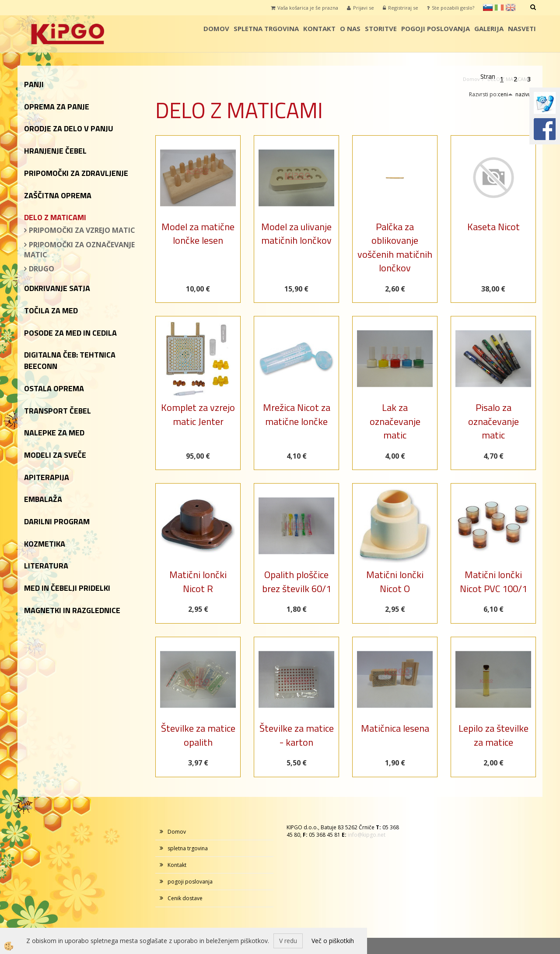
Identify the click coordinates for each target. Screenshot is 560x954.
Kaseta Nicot (493, 227)
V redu (288, 941)
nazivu (526, 94)
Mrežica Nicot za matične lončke (297, 414)
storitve (381, 28)
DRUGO (42, 269)
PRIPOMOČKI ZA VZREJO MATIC (82, 230)
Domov (216, 28)
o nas (350, 28)
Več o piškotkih (333, 941)
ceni (505, 94)
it (499, 7)
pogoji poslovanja (436, 28)
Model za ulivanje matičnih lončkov (296, 233)
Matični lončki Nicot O (395, 581)
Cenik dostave (185, 898)
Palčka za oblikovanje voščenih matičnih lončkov (395, 247)
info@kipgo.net (367, 835)
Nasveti (522, 28)
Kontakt (319, 28)
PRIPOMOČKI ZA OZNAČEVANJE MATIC (79, 250)
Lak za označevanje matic (395, 421)
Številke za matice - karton (297, 735)
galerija (489, 28)
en (511, 7)
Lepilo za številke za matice (493, 735)
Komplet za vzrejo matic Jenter (198, 414)
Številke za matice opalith (198, 735)
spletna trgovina (266, 28)
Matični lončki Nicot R (198, 581)
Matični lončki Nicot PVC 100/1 (493, 581)
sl (488, 7)
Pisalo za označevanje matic (493, 421)
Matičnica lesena (395, 728)
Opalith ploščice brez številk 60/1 (297, 581)
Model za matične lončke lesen (198, 233)
